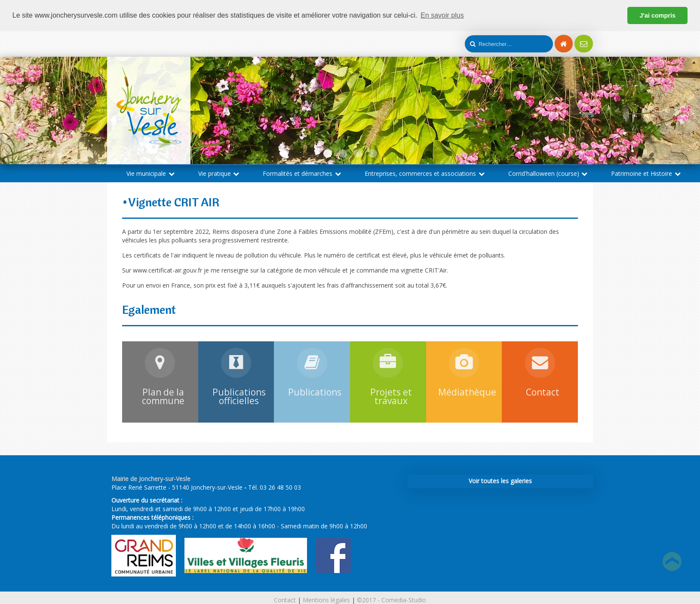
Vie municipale (150, 173)
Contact (285, 600)
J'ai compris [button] (657, 15)
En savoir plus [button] (442, 15)
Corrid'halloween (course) (548, 173)
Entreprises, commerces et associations (425, 173)
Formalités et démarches (302, 173)
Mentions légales (326, 600)
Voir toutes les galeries (500, 480)
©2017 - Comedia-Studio (391, 600)
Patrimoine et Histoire (646, 173)
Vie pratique (219, 173)
